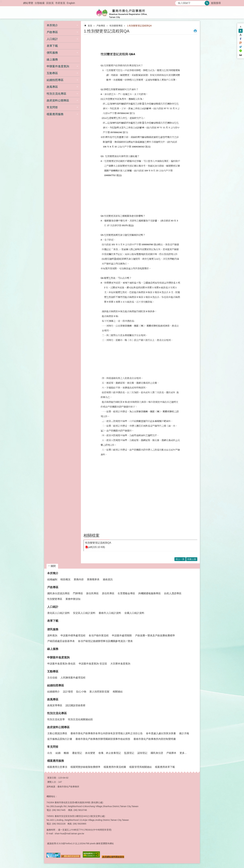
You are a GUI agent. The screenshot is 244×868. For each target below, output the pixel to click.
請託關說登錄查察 (75, 705)
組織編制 (52, 579)
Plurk (241, 43)
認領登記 (142, 753)
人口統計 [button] (52, 39)
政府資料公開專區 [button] (58, 101)
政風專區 (53, 699)
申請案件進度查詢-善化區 (61, 664)
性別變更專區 (116, 26)
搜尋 (178, 2)
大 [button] (241, 35)
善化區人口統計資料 (59, 613)
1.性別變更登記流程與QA (139, 26)
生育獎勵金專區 (126, 593)
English (71, 3)
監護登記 (129, 753)
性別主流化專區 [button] (56, 94)
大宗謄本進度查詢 (120, 664)
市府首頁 (60, 3)
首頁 (90, 26)
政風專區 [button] (52, 87)
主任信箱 (52, 678)
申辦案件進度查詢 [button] (58, 66)
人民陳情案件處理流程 (73, 678)
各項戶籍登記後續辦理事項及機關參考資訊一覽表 (105, 641)
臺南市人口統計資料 (110, 613)
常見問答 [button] (52, 107)
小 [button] (241, 27)
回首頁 (50, 3)
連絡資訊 (108, 579)
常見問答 (53, 747)
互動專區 (53, 671)
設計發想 (68, 692)
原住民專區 (108, 593)
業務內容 (79, 579)
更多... (183, 753)
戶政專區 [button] (52, 32)
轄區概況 (66, 579)
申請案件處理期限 (122, 636)
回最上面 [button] (192, 559)
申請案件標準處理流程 (73, 636)
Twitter (241, 47)
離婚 (66, 753)
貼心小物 (81, 692)
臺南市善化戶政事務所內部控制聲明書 (155, 739)
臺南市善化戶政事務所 (122, 12)
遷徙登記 (77, 753)
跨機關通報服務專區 (150, 593)
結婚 (58, 753)
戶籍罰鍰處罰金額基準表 (61, 641)
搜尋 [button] (207, 3)
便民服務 (53, 629)
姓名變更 (90, 753)
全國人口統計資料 (134, 613)
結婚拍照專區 (56, 685)
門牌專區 (78, 593)
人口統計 (53, 607)
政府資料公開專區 (58, 727)
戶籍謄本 (171, 753)
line (241, 51)
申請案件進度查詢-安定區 (93, 664)
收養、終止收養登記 (110, 753)
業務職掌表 (93, 579)
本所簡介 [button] (52, 25)
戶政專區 (101, 26)
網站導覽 (28, 3)
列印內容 (195, 31)
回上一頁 (180, 559)
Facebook (241, 39)
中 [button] (241, 31)
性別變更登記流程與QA (98, 543)
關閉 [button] (53, 566)
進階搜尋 (216, 3)
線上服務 (52, 60)
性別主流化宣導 (56, 719)
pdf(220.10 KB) (97, 547)
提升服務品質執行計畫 (60, 739)
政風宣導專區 (55, 705)
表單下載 (52, 46)
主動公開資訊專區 (57, 733)
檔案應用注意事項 (57, 767)
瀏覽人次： (53, 782)
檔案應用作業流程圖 (115, 767)
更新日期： (53, 778)
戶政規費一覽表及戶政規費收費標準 (155, 636)
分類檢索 (40, 3)
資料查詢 (52, 636)
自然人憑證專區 (173, 593)
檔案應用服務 (56, 761)
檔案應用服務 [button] (55, 114)
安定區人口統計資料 (84, 613)
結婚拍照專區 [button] (55, 80)
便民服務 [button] (52, 53)
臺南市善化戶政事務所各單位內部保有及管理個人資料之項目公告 (107, 733)
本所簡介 (53, 573)
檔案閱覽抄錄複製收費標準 (85, 767)
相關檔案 (91, 536)
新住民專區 (92, 593)
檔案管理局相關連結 (141, 767)
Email (241, 55)
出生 (50, 753)
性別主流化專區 (57, 713)
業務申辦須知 (73, 599)
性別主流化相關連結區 (80, 719)
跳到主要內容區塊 (2, 2)
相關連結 (118, 692)
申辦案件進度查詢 (58, 657)
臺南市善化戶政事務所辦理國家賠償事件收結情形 (103, 739)
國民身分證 (157, 753)
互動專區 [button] (52, 73)
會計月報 (184, 733)
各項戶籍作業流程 (99, 636)
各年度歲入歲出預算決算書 (161, 733)
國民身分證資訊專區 (59, 593)
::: (1, 1)
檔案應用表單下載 (165, 767)
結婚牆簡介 (54, 692)
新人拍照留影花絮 (99, 692)
